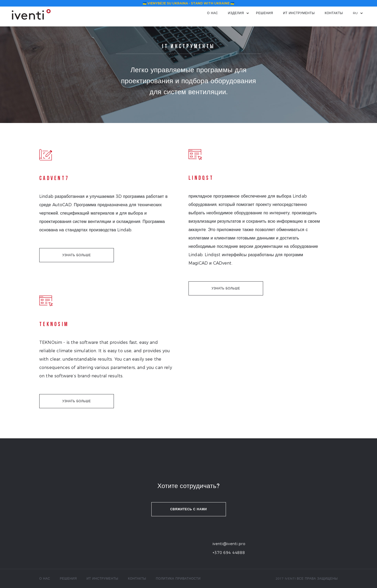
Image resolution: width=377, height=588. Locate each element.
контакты (334, 13)
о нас (212, 13)
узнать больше (77, 255)
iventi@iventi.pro (229, 544)
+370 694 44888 (229, 553)
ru (355, 13)
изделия (236, 13)
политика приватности (178, 578)
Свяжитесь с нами (188, 509)
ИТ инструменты (299, 13)
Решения (265, 13)
